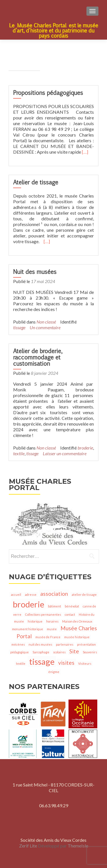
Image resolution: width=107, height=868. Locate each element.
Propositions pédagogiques (48, 93)
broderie (85, 448)
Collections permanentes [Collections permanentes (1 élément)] (43, 614)
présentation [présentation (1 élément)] (86, 644)
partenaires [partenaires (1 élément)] (65, 644)
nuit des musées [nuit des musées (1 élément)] (40, 644)
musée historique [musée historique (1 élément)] (77, 637)
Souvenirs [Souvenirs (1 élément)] (90, 652)
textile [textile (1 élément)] (21, 663)
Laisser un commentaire (65, 453)
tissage (19, 327)
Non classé (46, 322)
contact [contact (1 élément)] (70, 614)
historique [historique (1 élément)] (35, 621)
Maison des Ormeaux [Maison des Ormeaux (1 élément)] (77, 621)
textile (19, 453)
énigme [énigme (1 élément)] (54, 672)
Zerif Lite (29, 846)
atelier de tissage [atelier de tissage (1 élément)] (84, 594)
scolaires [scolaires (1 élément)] (59, 652)
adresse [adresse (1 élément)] (31, 594)
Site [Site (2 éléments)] (74, 651)
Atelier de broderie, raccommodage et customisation (37, 357)
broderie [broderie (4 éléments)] (29, 604)
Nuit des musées (35, 272)
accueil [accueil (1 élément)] (16, 594)
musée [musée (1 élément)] (52, 629)
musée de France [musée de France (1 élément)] (48, 637)
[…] (85, 152)
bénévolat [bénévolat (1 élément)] (72, 606)
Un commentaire (45, 327)
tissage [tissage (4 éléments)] (42, 661)
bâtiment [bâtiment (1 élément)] (54, 606)
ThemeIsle (78, 846)
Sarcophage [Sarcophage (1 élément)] (41, 652)
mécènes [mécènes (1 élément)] (18, 644)
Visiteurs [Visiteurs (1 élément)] (85, 663)
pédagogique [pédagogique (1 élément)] (20, 652)
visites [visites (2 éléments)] (66, 663)
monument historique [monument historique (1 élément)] (28, 629)
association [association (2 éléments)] (54, 594)
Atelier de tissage (36, 182)
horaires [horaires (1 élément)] (52, 621)
